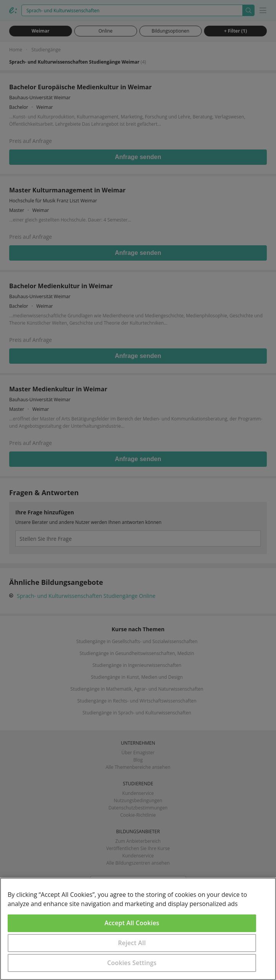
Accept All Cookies (132, 923)
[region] (138, 929)
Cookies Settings (132, 963)
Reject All (132, 943)
